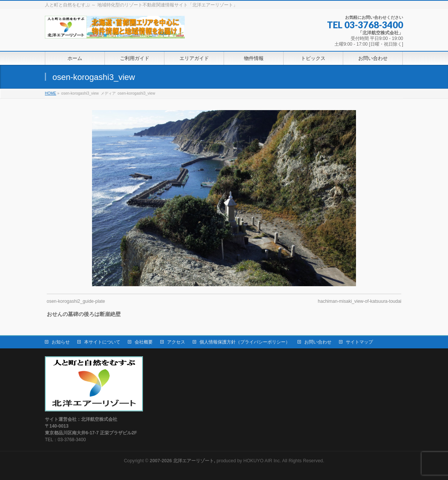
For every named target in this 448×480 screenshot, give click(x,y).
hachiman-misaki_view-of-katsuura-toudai (360, 301)
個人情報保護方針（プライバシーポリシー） (245, 342)
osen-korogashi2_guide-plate (76, 301)
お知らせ (61, 342)
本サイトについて (102, 342)
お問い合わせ (318, 342)
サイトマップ (359, 342)
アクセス (176, 342)
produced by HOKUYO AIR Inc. (215, 461)
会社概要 (144, 342)
